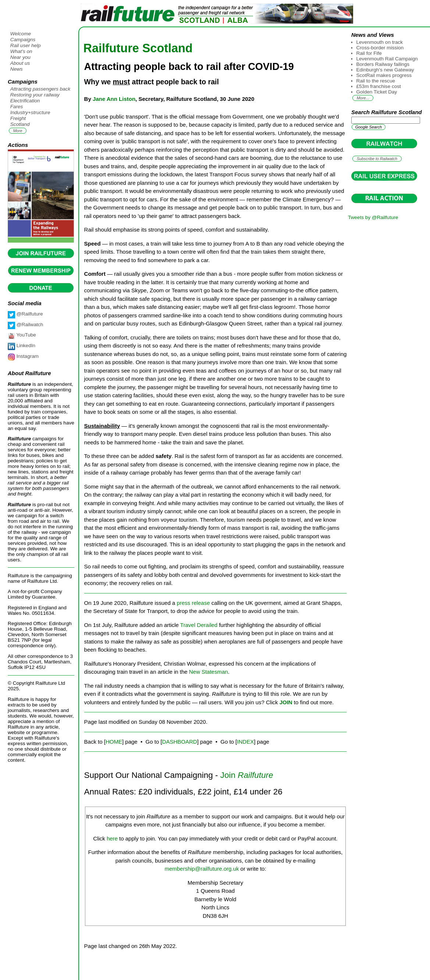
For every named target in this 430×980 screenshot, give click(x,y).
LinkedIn (25, 346)
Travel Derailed (199, 625)
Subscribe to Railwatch (377, 159)
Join (247, 775)
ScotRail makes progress (384, 75)
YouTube (26, 335)
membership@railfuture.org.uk (202, 869)
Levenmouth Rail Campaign (387, 59)
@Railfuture (29, 314)
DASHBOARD (180, 742)
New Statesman (209, 672)
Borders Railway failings (383, 64)
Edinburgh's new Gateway (385, 70)
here (112, 838)
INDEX (245, 742)
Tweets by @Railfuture (373, 217)
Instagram (27, 356)
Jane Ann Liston (114, 99)
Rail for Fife (369, 53)
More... (363, 98)
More (18, 131)
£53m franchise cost (379, 86)
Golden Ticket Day (377, 92)
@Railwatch (29, 325)
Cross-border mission (380, 48)
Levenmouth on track (380, 42)
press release (193, 603)
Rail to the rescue (376, 81)
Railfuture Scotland (138, 48)
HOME (114, 742)
